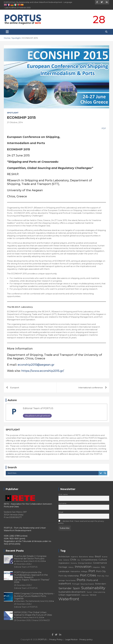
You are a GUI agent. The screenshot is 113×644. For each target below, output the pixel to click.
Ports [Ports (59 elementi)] (81, 580)
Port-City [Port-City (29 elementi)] (101, 571)
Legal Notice (71, 639)
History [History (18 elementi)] (71, 567)
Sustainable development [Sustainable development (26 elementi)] (72, 592)
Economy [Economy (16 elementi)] (74, 563)
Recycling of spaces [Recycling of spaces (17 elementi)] (87, 584)
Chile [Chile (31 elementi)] (73, 560)
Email (61, 512)
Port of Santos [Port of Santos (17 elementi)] (71, 580)
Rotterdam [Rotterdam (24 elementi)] (101, 584)
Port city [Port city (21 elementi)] (101, 576)
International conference (91, 388)
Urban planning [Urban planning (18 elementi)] (99, 592)
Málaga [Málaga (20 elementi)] (84, 571)
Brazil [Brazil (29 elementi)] (98, 556)
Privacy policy (86, 639)
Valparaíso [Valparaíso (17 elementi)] (85, 595)
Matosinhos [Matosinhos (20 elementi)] (75, 571)
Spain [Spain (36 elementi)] (76, 588)
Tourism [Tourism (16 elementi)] (89, 592)
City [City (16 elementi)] (79, 560)
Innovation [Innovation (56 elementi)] (83, 567)
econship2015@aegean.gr (36, 365)
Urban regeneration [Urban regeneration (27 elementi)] (69, 595)
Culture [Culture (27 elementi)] (103, 560)
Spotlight (13, 113)
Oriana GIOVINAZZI (41, 620)
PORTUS (42, 639)
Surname (62, 503)
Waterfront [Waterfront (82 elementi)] (69, 599)
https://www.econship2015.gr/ (43, 371)
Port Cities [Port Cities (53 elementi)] (88, 575)
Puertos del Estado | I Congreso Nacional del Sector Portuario (30, 558)
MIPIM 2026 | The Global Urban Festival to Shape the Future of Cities (33, 615)
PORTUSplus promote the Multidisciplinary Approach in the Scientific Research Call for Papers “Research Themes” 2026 (32, 577)
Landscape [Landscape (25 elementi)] (64, 571)
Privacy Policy (56, 639)
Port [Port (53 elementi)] (92, 571)
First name (63, 494)
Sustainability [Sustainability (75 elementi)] (93, 588)
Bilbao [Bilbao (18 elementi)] (91, 557)
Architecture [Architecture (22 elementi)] (64, 557)
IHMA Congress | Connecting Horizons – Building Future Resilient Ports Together (34, 597)
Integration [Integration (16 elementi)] (96, 567)
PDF (104, 128)
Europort (15, 388)
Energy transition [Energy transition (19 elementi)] (85, 563)
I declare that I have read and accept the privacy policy (81, 522)
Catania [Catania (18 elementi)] (66, 560)
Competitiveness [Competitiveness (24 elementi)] (89, 560)
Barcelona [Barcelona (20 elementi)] (83, 557)
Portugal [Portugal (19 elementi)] (76, 584)
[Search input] (53, 473)
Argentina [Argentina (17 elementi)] (74, 557)
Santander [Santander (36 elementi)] (65, 588)
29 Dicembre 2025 (22, 564)
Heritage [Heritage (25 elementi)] (63, 567)
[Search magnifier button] (105, 473)
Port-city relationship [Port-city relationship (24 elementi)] (69, 576)
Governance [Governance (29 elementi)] (100, 563)
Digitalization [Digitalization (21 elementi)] (64, 563)
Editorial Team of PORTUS (38, 408)
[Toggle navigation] (7, 32)
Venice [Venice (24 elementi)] (93, 595)
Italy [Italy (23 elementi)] (103, 567)
